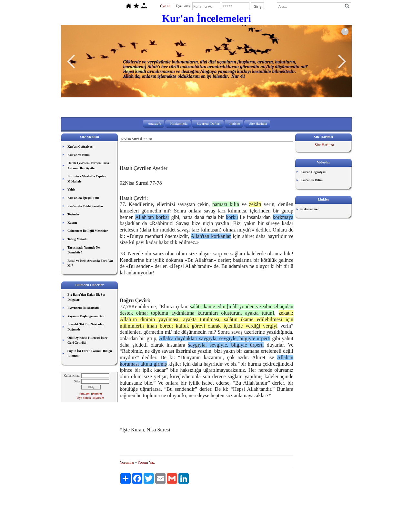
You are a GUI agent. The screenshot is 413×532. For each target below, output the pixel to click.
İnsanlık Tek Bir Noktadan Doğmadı (86, 327)
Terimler (73, 214)
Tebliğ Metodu (77, 239)
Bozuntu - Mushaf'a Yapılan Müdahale (87, 179)
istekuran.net (309, 209)
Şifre (77, 381)
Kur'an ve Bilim (79, 155)
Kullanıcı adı (72, 375)
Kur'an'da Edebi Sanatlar (85, 206)
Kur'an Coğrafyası (80, 147)
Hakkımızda (179, 123)
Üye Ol (165, 6)
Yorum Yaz (146, 462)
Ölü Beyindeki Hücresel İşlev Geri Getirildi (87, 340)
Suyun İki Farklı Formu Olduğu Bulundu (90, 354)
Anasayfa (155, 123)
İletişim (235, 123)
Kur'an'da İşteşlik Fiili (83, 198)
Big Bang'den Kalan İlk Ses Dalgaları (86, 297)
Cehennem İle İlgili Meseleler (88, 231)
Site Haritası (258, 123)
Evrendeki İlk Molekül (83, 308)
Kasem (72, 223)
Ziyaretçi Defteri (208, 123)
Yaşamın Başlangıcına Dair (86, 316)
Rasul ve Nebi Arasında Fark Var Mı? (90, 263)
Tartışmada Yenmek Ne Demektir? (84, 250)
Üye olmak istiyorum (91, 398)
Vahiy (71, 189)
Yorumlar (127, 462)
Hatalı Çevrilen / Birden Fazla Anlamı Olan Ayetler (88, 166)
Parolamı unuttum (90, 394)
